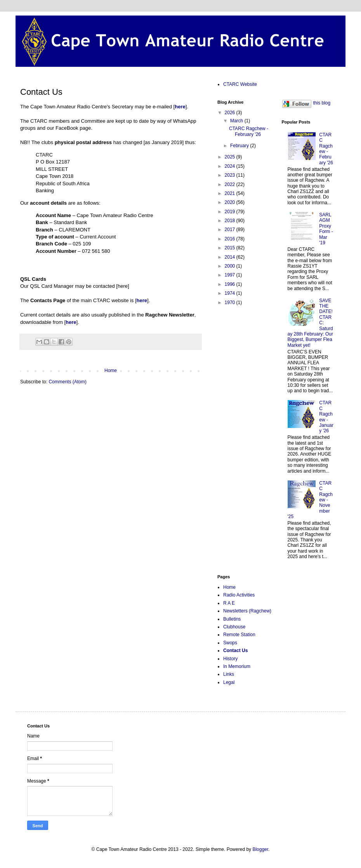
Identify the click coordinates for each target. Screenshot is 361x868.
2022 (231, 184)
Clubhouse (234, 627)
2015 (231, 248)
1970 (231, 303)
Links (229, 674)
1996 (231, 284)
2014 (231, 257)
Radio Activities (239, 595)
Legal (229, 682)
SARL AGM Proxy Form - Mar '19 (326, 229)
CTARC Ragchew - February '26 (249, 131)
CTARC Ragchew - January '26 (326, 417)
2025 (231, 157)
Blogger (260, 849)
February (240, 146)
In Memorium (237, 666)
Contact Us (235, 651)
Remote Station (239, 635)
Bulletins (232, 619)
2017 (231, 230)
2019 (231, 212)
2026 (231, 113)
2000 (231, 266)
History (230, 659)
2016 (231, 239)
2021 (231, 193)
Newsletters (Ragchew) (247, 611)
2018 (231, 221)
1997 (231, 275)
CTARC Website (240, 84)
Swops (230, 643)
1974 (231, 293)
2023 (231, 175)
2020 (231, 202)
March (237, 121)
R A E (229, 603)
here (142, 300)
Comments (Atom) (67, 382)
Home (111, 371)
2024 (231, 166)
